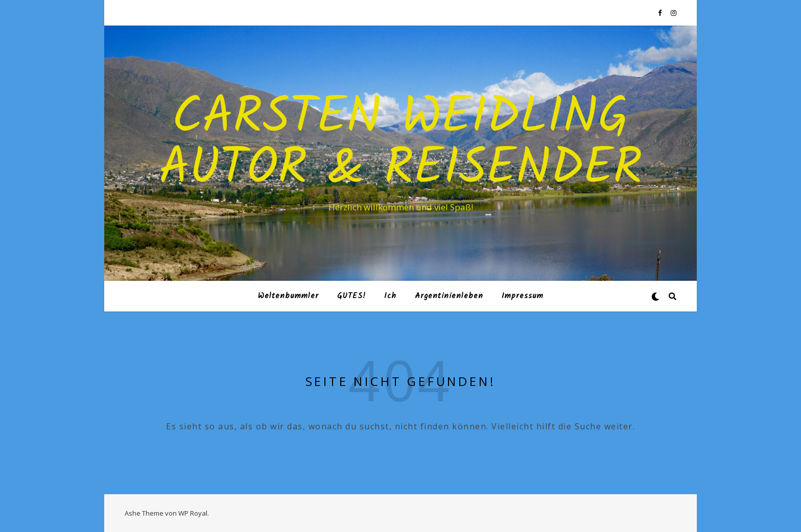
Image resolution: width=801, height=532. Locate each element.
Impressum (523, 296)
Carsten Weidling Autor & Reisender (401, 144)
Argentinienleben (449, 296)
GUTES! (351, 296)
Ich (390, 296)
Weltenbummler (288, 296)
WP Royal (193, 513)
